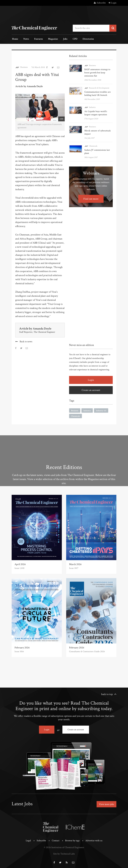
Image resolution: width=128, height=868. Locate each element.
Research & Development (99, 88)
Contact (56, 840)
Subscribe (100, 3)
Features (36, 39)
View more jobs (106, 803)
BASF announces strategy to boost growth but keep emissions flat (97, 72)
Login (113, 3)
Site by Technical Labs (64, 853)
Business (24, 67)
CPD (70, 39)
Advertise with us (94, 840)
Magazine (50, 39)
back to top (107, 694)
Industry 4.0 (101, 410)
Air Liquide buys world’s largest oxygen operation (96, 113)
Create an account (91, 390)
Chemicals (93, 146)
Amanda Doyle (42, 328)
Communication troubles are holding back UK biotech (98, 93)
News (25, 39)
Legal (28, 840)
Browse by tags (72, 840)
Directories (83, 39)
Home (15, 39)
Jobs (61, 39)
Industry (92, 107)
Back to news (26, 341)
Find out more (91, 198)
